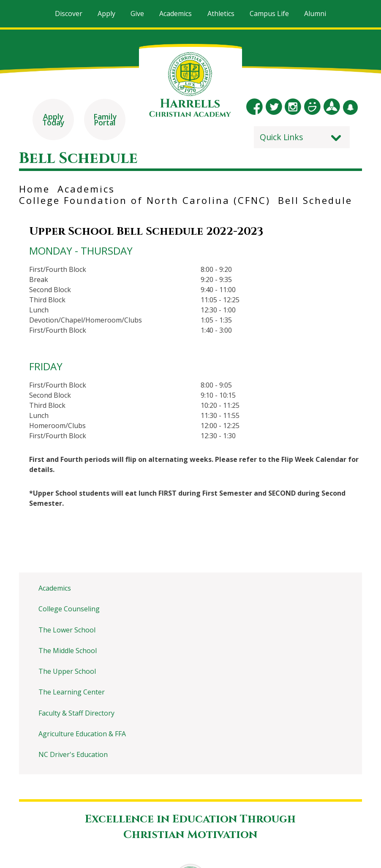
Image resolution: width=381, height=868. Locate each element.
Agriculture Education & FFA (82, 733)
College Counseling (69, 608)
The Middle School (68, 650)
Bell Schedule (315, 199)
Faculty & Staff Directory (76, 712)
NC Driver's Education (73, 754)
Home (34, 188)
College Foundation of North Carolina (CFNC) (145, 199)
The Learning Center (72, 691)
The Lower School (67, 629)
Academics (86, 188)
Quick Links (282, 136)
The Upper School (67, 670)
